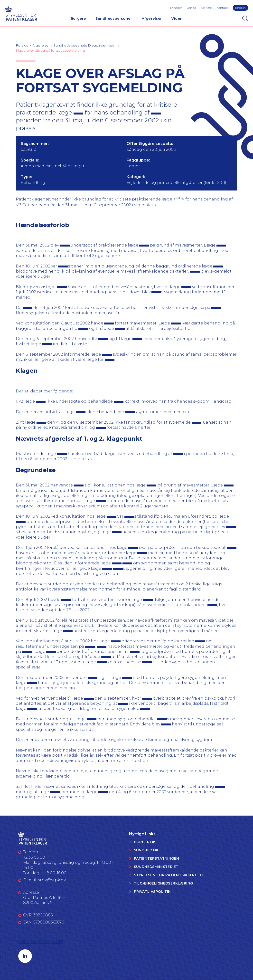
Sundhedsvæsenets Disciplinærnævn (85, 45)
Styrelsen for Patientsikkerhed (168, 875)
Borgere (78, 19)
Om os (191, 8)
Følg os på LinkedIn (41, 941)
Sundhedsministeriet (156, 867)
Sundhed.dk (146, 850)
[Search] (245, 19)
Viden (177, 19)
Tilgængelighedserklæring (164, 883)
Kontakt (222, 8)
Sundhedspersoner (114, 19)
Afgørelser (152, 19)
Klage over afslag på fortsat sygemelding (50, 50)
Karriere (206, 8)
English (240, 8)
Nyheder (176, 8)
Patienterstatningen (157, 858)
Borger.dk (145, 842)
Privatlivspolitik (152, 892)
